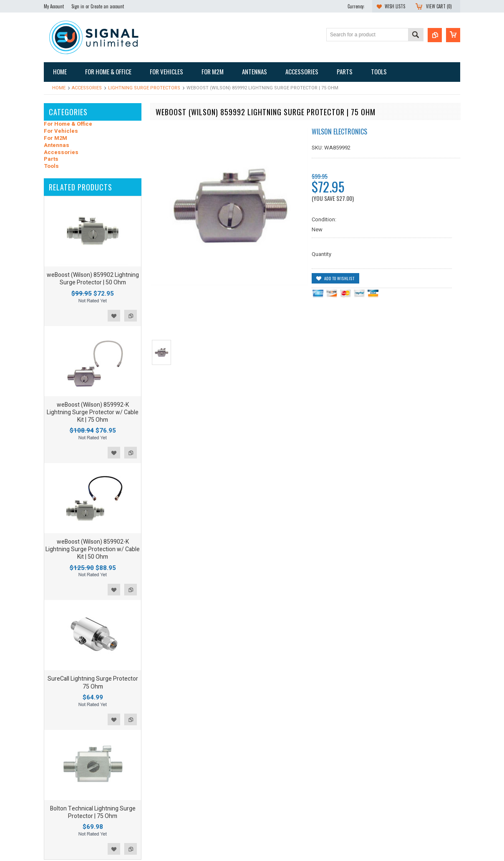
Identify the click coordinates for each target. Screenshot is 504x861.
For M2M (55, 138)
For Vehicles (61, 131)
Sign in (78, 6)
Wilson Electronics (339, 132)
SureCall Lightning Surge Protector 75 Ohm (93, 682)
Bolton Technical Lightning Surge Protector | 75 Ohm (93, 812)
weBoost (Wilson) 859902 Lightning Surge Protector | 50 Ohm (93, 279)
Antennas (57, 146)
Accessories (87, 88)
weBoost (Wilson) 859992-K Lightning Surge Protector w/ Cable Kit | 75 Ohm (93, 412)
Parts (51, 159)
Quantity (321, 254)
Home (59, 88)
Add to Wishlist (114, 316)
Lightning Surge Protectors (144, 88)
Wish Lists (395, 6)
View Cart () (439, 6)
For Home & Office (68, 124)
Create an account (107, 6)
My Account (54, 6)
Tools (51, 166)
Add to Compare (131, 316)
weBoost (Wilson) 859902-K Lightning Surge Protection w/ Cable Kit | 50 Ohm (93, 549)
